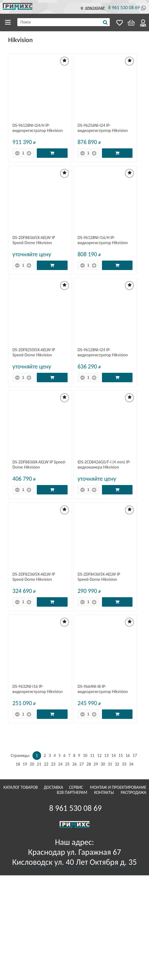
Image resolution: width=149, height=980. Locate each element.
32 (117, 764)
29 (96, 764)
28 (89, 764)
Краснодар (92, 8)
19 (25, 764)
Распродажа (133, 792)
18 (18, 764)
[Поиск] (105, 22)
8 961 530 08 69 (124, 8)
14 (114, 755)
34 (131, 764)
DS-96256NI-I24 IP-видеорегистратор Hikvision (103, 128)
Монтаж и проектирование (118, 787)
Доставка (54, 787)
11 (92, 755)
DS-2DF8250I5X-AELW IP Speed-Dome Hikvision (34, 352)
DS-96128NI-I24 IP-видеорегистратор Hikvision (103, 352)
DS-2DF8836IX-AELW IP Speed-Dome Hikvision (39, 465)
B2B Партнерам (72, 792)
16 (128, 755)
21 (39, 764)
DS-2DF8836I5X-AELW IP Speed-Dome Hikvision (34, 240)
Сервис (77, 787)
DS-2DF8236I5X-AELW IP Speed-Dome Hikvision (34, 577)
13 (106, 755)
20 (32, 764)
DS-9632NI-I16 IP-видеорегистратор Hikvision (38, 689)
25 (67, 764)
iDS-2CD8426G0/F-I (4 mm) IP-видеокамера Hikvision (104, 465)
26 (74, 764)
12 (99, 755)
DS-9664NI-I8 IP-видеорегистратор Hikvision (103, 689)
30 (103, 764)
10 (85, 755)
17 (135, 755)
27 (82, 764)
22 (46, 764)
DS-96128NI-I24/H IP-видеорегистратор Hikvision (38, 128)
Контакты (105, 792)
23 (53, 764)
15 (121, 755)
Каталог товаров (9, 22)
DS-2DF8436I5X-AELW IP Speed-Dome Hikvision (99, 577)
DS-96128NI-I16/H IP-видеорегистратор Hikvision (103, 240)
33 (124, 764)
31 (110, 764)
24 (60, 764)
